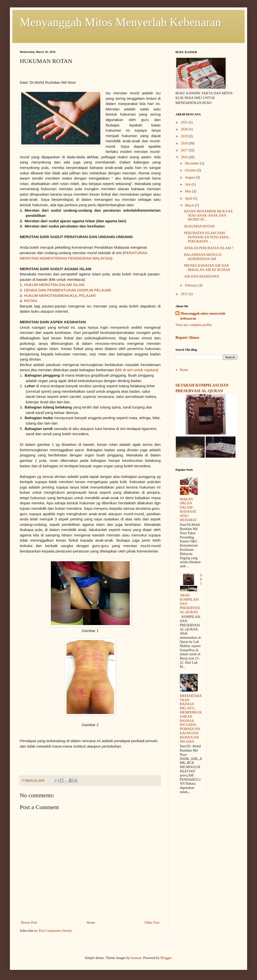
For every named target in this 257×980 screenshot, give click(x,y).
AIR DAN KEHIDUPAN (202, 276)
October (191, 170)
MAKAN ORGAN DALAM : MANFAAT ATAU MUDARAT (188, 510)
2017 (185, 150)
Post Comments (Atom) (55, 931)
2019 (185, 136)
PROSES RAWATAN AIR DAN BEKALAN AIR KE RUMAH (207, 268)
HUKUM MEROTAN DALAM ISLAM (54, 285)
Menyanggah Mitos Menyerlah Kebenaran (120, 22)
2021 (185, 122)
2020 (185, 129)
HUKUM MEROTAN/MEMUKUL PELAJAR (60, 296)
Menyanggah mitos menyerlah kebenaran (203, 316)
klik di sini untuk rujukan (137, 370)
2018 (185, 143)
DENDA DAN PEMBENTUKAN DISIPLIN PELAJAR (67, 290)
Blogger (166, 958)
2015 (185, 294)
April (189, 198)
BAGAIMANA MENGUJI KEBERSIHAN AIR (203, 257)
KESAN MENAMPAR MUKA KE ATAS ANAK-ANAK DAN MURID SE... (208, 215)
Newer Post (29, 923)
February (192, 285)
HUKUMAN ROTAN (199, 226)
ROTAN (31, 301)
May (188, 191)
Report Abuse (187, 337)
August (190, 177)
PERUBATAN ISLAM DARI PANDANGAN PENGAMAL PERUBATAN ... (207, 237)
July (188, 184)
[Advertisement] (206, 835)
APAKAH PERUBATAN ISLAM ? (209, 248)
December (192, 163)
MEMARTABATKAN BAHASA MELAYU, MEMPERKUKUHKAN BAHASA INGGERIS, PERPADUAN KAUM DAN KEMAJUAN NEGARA (191, 719)
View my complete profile (194, 325)
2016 (185, 157)
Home (91, 923)
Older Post (152, 923)
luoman (136, 958)
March (190, 205)
